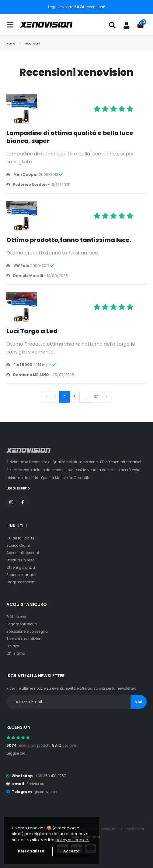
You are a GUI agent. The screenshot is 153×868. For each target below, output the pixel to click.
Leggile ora (16, 753)
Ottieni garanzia (21, 567)
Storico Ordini (18, 546)
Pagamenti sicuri (22, 624)
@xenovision (46, 792)
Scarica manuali (21, 575)
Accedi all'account (23, 553)
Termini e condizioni (24, 639)
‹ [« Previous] (46, 397)
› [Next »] (107, 397)
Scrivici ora (36, 784)
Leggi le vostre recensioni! (76, 7)
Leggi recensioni (21, 582)
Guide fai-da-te (20, 538)
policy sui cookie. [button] (72, 840)
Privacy (13, 646)
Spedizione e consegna (27, 631)
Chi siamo (16, 653)
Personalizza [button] (31, 851)
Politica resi (16, 617)
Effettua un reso (20, 560)
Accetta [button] (71, 851)
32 (96, 397)
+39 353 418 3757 (50, 776)
